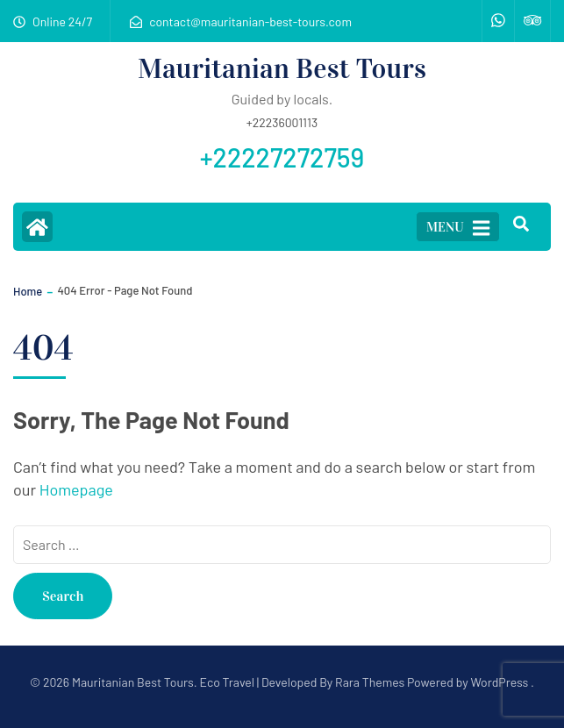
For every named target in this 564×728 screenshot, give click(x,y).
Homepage (76, 489)
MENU (458, 228)
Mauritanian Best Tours (282, 69)
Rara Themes (370, 682)
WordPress (499, 682)
